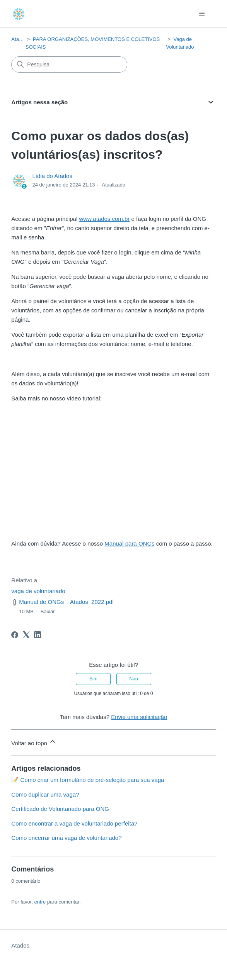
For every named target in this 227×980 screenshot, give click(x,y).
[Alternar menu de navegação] (202, 14)
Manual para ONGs (129, 543)
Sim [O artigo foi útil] (93, 679)
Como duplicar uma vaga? (45, 794)
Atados (19, 39)
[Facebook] (15, 635)
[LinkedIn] (38, 635)
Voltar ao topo (34, 742)
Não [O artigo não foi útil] (134, 679)
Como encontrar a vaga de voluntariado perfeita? (74, 823)
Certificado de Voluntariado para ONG (60, 809)
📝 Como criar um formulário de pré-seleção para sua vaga (88, 780)
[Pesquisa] (69, 64)
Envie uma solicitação (139, 717)
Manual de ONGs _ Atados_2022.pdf (66, 602)
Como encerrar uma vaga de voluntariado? (66, 838)
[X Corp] (26, 635)
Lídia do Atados (52, 176)
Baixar (48, 611)
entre (40, 902)
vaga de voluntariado (38, 591)
